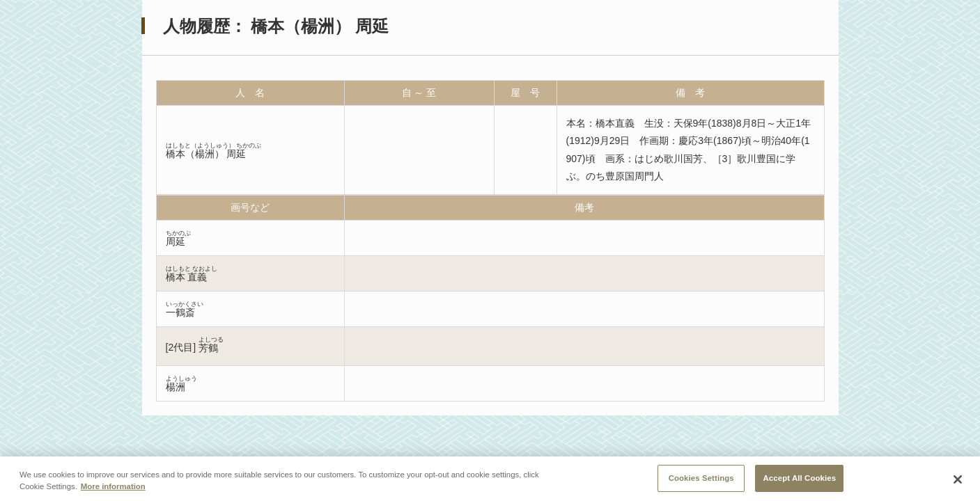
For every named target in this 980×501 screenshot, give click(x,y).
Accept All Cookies (799, 481)
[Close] (958, 482)
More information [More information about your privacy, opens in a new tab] (113, 489)
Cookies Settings (701, 481)
